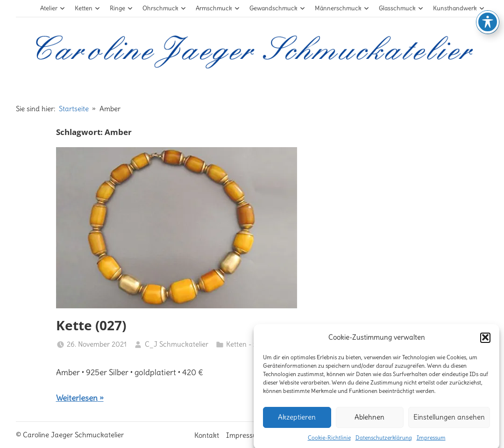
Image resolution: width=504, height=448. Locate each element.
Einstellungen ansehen (449, 421)
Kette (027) (91, 325)
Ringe (121, 8)
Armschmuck (218, 8)
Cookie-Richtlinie (329, 442)
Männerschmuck (342, 8)
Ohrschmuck (164, 8)
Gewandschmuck (277, 8)
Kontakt (207, 435)
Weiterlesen (77, 398)
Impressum (431, 442)
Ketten (87, 8)
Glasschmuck (401, 8)
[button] (485, 342)
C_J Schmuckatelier (177, 344)
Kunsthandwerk (459, 8)
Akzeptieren (297, 421)
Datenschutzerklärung (384, 442)
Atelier (53, 8)
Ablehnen (369, 421)
